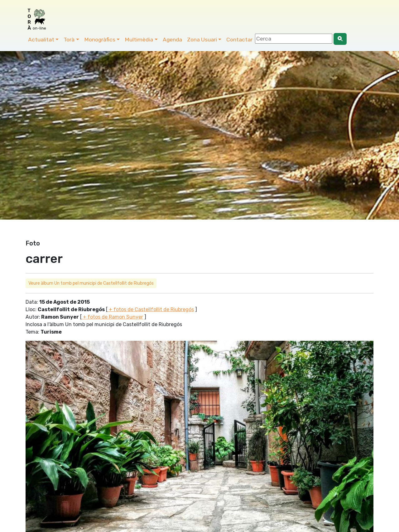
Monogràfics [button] (100, 40)
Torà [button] (69, 40)
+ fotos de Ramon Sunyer (112, 317)
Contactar (239, 40)
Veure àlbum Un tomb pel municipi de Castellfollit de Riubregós (91, 283)
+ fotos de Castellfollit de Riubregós (151, 309)
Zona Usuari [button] (202, 40)
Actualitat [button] (41, 40)
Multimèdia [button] (139, 40)
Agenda (172, 40)
